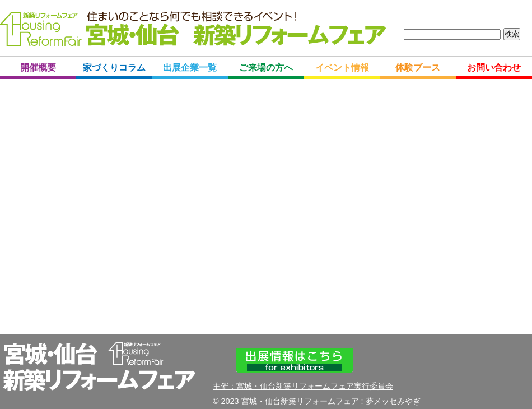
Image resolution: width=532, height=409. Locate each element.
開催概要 (38, 68)
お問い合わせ (494, 68)
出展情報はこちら (294, 361)
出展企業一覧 (190, 68)
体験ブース (418, 68)
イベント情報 (342, 68)
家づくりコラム (114, 68)
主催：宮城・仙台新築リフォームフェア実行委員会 (303, 386)
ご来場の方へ (266, 68)
